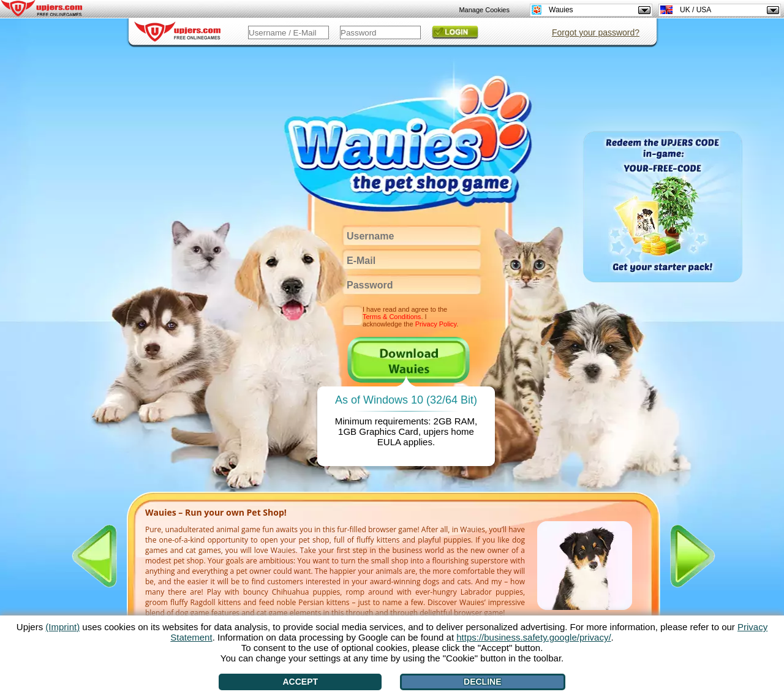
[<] (94, 556)
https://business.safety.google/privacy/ (533, 637)
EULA (389, 442)
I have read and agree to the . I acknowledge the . (410, 317)
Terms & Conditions (392, 317)
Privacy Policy (436, 324)
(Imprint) (62, 627)
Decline (482, 682)
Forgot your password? (596, 32)
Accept (301, 682)
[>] (693, 556)
